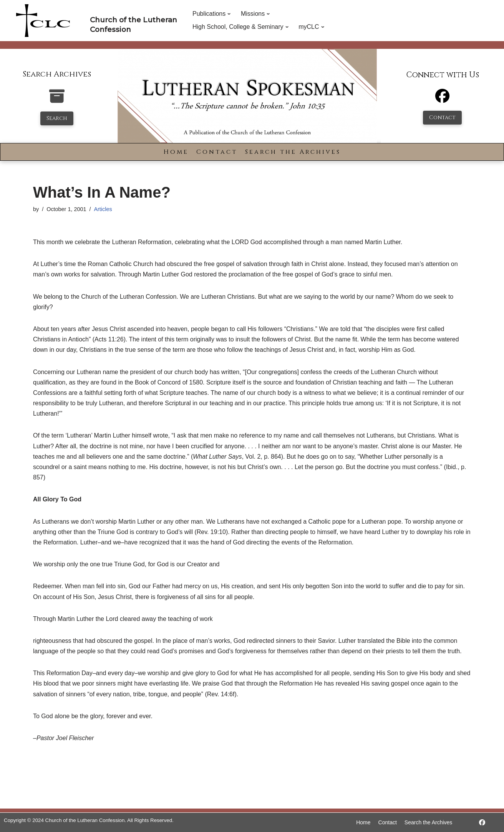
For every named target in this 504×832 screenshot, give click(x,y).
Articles (103, 209)
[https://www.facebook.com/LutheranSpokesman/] (482, 823)
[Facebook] (442, 99)
